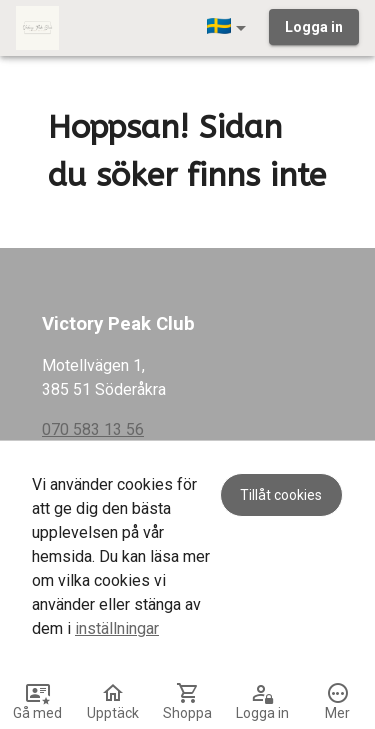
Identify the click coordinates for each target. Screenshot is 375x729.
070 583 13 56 (93, 429)
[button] (230, 28)
